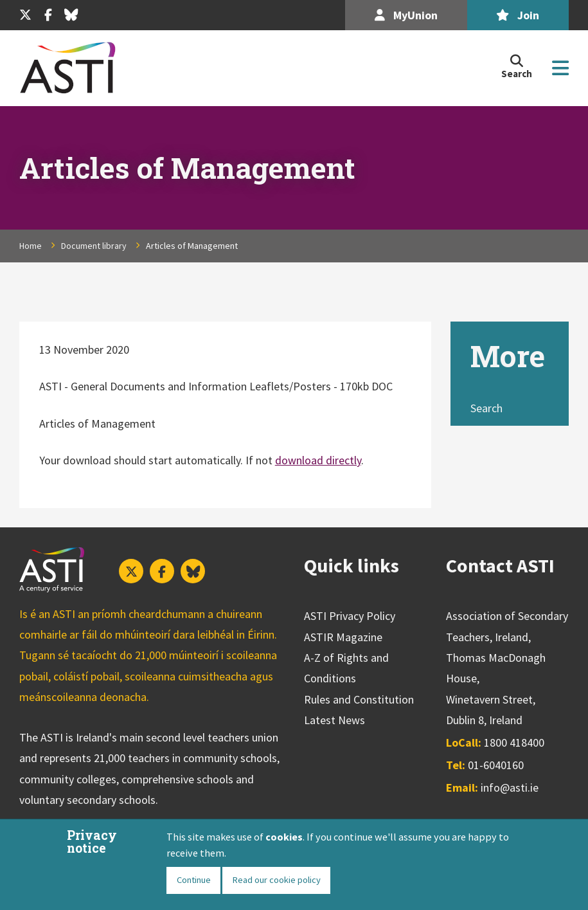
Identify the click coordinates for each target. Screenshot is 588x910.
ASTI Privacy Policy (350, 616)
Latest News (334, 720)
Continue (194, 880)
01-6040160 (496, 765)
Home (31, 246)
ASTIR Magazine (343, 637)
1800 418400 (514, 742)
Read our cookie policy (276, 880)
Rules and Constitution (359, 699)
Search (486, 408)
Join (518, 15)
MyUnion (406, 15)
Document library (94, 246)
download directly (318, 460)
